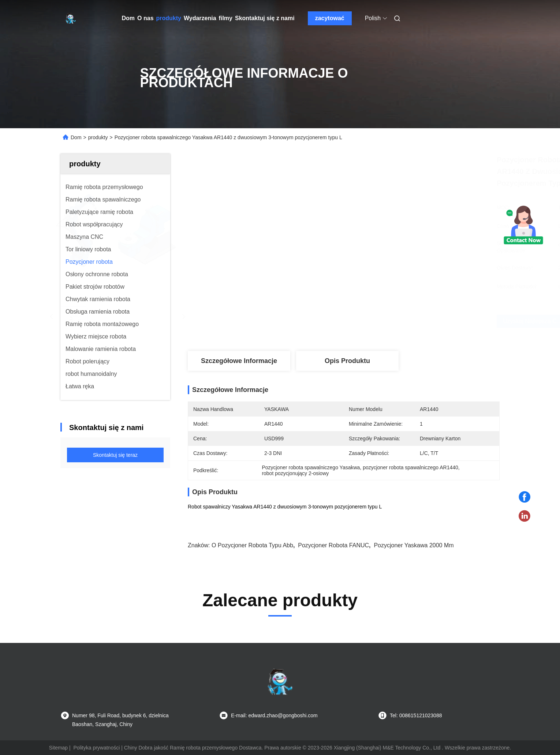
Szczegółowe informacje (239, 361)
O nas (145, 18)
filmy (226, 18)
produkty (169, 18)
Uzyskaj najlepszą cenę (393, 321)
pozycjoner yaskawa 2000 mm (414, 545)
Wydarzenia (200, 18)
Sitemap (58, 748)
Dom (128, 18)
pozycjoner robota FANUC (333, 545)
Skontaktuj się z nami (265, 18)
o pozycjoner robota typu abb (252, 545)
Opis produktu (347, 361)
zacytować (330, 18)
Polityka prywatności (96, 748)
